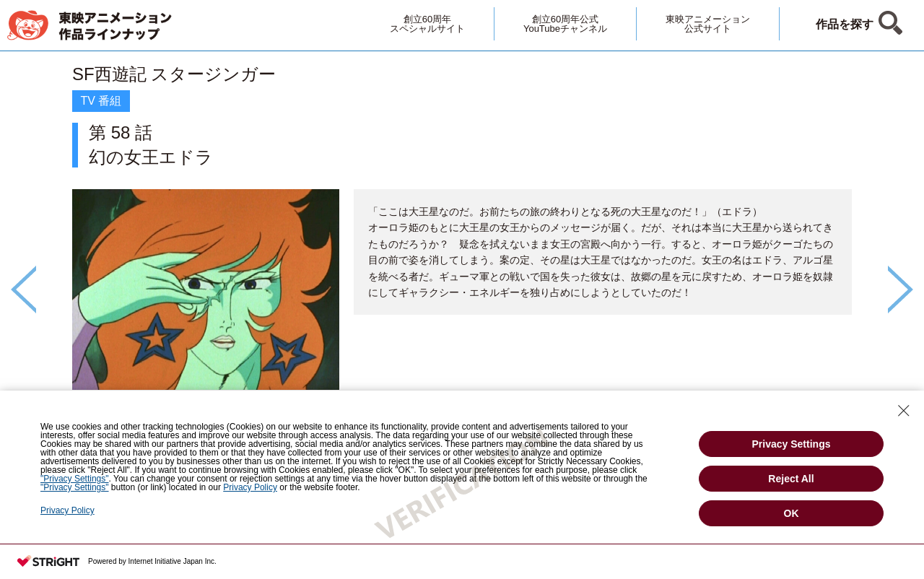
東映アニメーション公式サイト (708, 24)
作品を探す (845, 24)
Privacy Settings (792, 444)
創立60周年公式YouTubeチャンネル (565, 24)
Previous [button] (23, 289)
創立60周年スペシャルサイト (427, 24)
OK (792, 513)
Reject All (791, 479)
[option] (462, 265)
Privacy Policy (67, 510)
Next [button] (901, 289)
